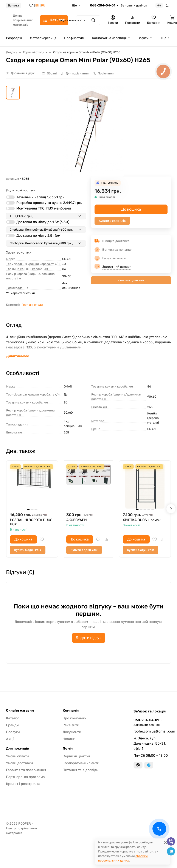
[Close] (165, 842)
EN (37, 6)
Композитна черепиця (109, 38)
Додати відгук (89, 638)
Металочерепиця (43, 38)
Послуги (13, 732)
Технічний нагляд (41, 197)
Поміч (68, 748)
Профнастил (74, 38)
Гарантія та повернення (26, 770)
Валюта (13, 6)
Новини (69, 739)
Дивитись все (18, 356)
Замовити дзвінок (134, 6)
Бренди (12, 725)
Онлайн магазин (20, 710)
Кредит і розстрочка (23, 784)
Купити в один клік (112, 221)
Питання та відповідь (80, 770)
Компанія (71, 710)
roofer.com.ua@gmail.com (152, 731)
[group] (94, 131)
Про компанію (74, 718)
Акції (10, 739)
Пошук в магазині (69, 20)
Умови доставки (19, 763)
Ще (75, 6)
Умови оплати (17, 756)
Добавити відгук (23, 73)
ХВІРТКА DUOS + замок (142, 520)
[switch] (10, 197)
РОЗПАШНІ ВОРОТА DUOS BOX (31, 522)
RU (43, 6)
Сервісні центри (76, 756)
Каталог (13, 718)
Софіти (143, 38)
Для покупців (18, 748)
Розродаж (14, 38)
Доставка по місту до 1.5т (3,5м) (43, 222)
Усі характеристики (21, 293)
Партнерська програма (25, 777)
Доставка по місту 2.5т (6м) (39, 236)
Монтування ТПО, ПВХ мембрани (44, 208)
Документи (72, 732)
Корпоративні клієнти (81, 763)
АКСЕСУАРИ (77, 520)
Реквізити (71, 725)
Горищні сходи (32, 305)
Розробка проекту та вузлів (49, 203)
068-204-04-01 (103, 5)
